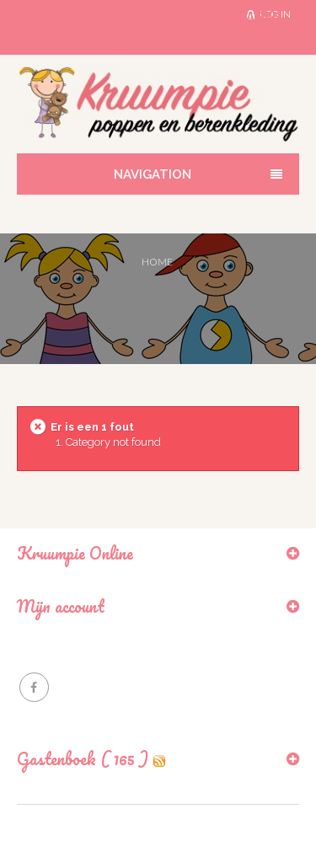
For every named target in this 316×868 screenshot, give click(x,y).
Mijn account (61, 606)
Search (126, 27)
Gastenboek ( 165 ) (83, 759)
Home (157, 262)
